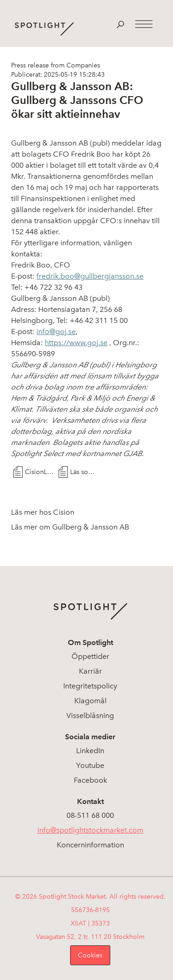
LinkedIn (90, 751)
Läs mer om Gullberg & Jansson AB (70, 527)
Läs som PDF (85, 472)
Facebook (90, 780)
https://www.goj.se (76, 343)
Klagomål (90, 701)
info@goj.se (56, 332)
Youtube (90, 765)
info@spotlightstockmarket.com (90, 830)
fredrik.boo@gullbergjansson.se (90, 276)
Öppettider (90, 656)
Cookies (90, 955)
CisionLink (39, 472)
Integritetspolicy (90, 686)
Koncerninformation (90, 845)
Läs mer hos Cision (43, 512)
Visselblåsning (90, 715)
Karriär (90, 671)
